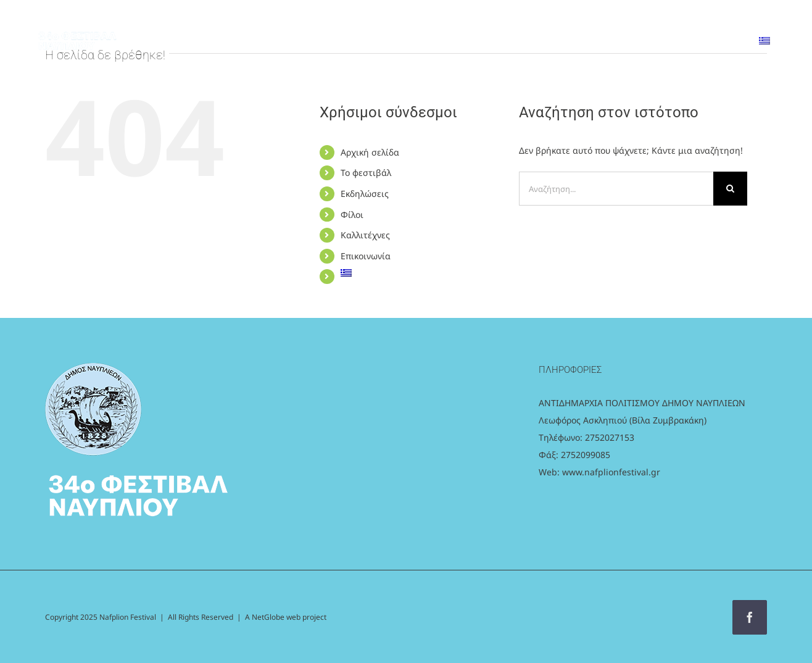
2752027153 (610, 437)
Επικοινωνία (366, 256)
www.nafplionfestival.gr (611, 472)
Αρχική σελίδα (370, 152)
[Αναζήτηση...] (616, 189)
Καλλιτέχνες (365, 235)
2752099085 (586, 455)
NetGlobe (269, 617)
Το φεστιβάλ (366, 173)
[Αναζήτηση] (730, 189)
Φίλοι (352, 215)
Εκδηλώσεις (365, 194)
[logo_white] (77, 27)
